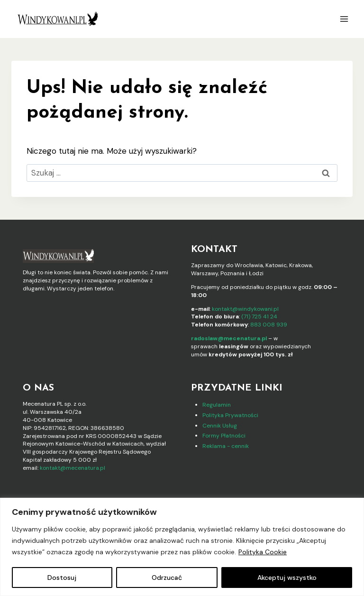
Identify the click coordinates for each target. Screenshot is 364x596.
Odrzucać (167, 577)
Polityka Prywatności (230, 415)
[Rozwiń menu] (344, 19)
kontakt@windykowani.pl (245, 309)
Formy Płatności (224, 436)
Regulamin (217, 405)
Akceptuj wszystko (287, 577)
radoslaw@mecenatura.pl (229, 338)
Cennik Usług (220, 426)
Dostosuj (62, 577)
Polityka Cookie (263, 552)
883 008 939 (269, 325)
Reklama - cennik (226, 446)
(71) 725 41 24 (259, 317)
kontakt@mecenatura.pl (73, 468)
